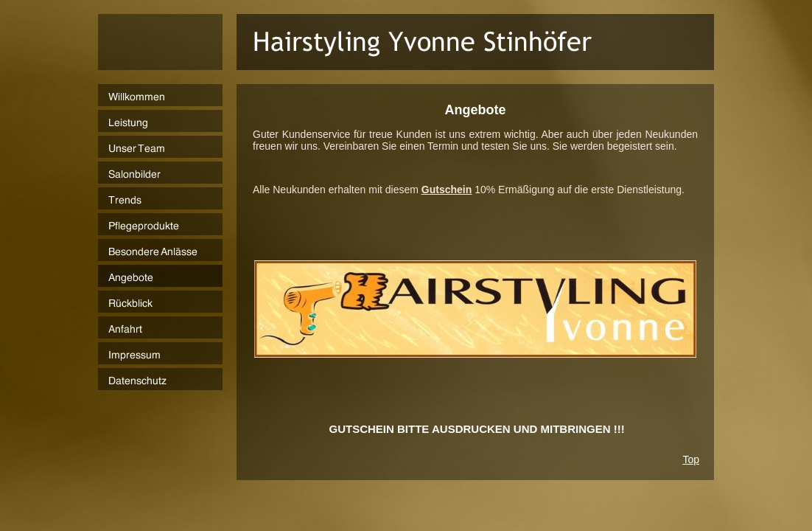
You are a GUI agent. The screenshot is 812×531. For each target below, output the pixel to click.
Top (691, 459)
